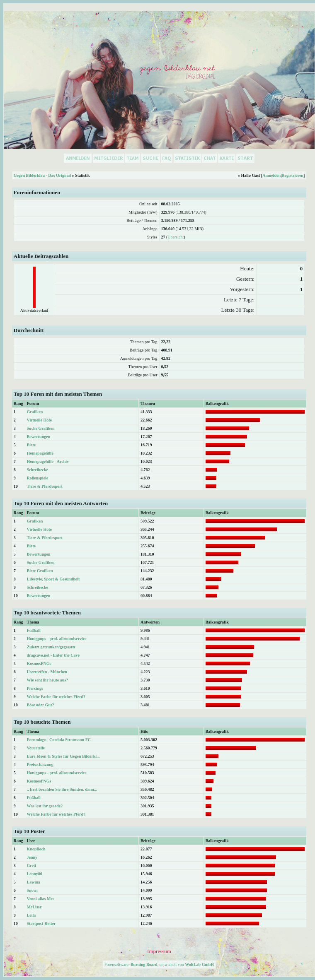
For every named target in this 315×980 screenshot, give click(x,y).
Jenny (32, 857)
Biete (31, 445)
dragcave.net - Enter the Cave (53, 655)
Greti (32, 866)
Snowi (32, 890)
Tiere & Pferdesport (45, 486)
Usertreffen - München (47, 672)
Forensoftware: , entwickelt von (159, 964)
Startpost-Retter (41, 923)
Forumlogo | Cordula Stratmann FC (59, 740)
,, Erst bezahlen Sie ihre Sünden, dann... (62, 789)
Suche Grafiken (41, 428)
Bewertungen (39, 437)
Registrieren (292, 175)
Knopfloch (36, 849)
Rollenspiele (38, 478)
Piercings (35, 688)
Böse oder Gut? (41, 705)
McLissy (34, 907)
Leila (31, 915)
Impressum (159, 951)
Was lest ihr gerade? (45, 806)
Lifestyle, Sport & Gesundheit (53, 579)
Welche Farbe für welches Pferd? (56, 697)
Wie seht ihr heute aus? (48, 680)
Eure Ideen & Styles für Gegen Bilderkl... (63, 756)
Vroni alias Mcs (41, 899)
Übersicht (176, 237)
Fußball (34, 630)
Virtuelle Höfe (39, 420)
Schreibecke (38, 470)
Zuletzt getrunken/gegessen (51, 647)
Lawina (34, 882)
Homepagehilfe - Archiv (48, 461)
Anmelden (271, 175)
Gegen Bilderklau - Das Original (42, 175)
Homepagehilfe (40, 453)
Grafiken (35, 412)
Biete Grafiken (40, 571)
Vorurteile (36, 748)
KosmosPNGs (39, 663)
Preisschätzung (40, 764)
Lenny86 (35, 874)
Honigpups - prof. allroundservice (57, 639)
